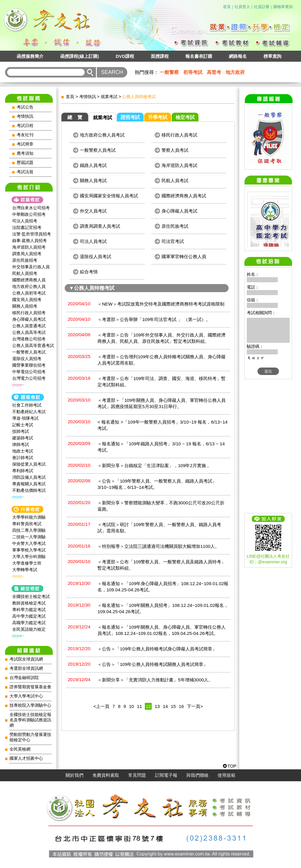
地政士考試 (23, 451)
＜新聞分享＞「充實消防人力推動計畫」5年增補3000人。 (155, 680)
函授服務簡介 (30, 56)
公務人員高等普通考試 (33, 345)
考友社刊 (25, 135)
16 (181, 706)
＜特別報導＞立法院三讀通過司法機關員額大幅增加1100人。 (158, 546)
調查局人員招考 (27, 254)
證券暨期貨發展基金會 (30, 687)
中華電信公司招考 (29, 372)
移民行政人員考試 (179, 135)
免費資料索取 (106, 775)
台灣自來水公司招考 (31, 208)
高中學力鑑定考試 (29, 616)
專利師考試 (23, 471)
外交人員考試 (93, 211)
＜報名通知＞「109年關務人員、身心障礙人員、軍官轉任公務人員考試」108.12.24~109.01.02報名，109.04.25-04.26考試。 (162, 630)
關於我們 (75, 775)
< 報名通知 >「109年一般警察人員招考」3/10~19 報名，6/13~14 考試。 (162, 425)
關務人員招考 (25, 306)
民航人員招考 (25, 273)
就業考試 (109, 97)
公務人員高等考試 (29, 332)
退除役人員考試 (96, 256)
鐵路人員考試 (93, 165)
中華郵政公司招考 (29, 214)
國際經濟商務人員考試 (184, 196)
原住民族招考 (25, 260)
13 (157, 706)
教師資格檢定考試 (29, 603)
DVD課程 (125, 56)
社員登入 (242, 7)
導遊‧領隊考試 (25, 418)
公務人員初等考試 (29, 293)
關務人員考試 (93, 180)
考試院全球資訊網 (26, 659)
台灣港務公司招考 (29, 339)
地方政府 (235, 72)
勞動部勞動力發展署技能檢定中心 (30, 737)
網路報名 (238, 56)
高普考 (214, 72)
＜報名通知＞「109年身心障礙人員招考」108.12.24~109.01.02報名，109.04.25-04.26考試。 (163, 587)
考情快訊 (25, 116)
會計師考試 (23, 458)
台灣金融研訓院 (24, 678)
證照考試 (130, 117)
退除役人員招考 (27, 359)
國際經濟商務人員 (29, 280)
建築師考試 (23, 438)
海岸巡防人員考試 (179, 165)
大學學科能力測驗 (29, 517)
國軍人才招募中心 (26, 758)
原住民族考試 (175, 226)
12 (148, 706)
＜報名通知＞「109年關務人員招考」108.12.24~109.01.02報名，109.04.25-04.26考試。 (163, 608)
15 (173, 706)
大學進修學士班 (27, 563)
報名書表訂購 (199, 56)
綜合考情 (89, 272)
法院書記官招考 (27, 227)
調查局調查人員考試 (100, 226)
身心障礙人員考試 (29, 319)
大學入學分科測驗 (29, 557)
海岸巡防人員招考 (29, 247)
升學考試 (158, 117)
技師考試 (21, 431)
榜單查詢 (272, 56)
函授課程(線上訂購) (80, 56)
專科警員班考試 (27, 524)
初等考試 (193, 72)
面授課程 (160, 56)
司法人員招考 (25, 221)
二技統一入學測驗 (29, 537)
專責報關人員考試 (29, 484)
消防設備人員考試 (29, 477)
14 (165, 706)
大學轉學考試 (25, 570)
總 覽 (75, 117)
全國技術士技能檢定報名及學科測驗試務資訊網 (30, 720)
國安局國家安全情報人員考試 (109, 196)
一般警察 (169, 72)
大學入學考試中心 (26, 696)
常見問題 (137, 775)
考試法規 (25, 172)
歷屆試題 (25, 163)
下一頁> (195, 706)
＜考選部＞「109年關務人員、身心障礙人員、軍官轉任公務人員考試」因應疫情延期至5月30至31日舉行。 (162, 403)
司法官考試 (173, 241)
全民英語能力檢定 (29, 629)
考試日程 (25, 126)
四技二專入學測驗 (29, 530)
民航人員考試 (175, 180)
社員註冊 (262, 7)
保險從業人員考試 (29, 464)
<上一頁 (101, 706)
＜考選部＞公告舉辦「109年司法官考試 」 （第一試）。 (154, 319)
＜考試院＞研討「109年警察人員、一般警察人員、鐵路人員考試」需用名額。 (159, 528)
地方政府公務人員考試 (102, 135)
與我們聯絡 (197, 775)
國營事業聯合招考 (29, 365)
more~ (18, 385)
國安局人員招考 (27, 300)
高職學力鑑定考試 (29, 623)
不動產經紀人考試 (29, 412)
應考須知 (25, 153)
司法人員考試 (93, 241)
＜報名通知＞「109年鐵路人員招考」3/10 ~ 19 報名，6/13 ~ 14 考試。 (161, 447)
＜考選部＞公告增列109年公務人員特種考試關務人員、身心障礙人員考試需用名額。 (162, 360)
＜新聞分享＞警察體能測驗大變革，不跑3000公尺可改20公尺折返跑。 (161, 506)
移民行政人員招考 (29, 313)
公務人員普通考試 (29, 326)
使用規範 (226, 775)
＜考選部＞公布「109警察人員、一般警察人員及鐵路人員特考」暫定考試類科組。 (162, 565)
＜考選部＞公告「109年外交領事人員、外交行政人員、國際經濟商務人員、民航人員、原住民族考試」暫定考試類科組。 (162, 338)
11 (140, 706)
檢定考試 (185, 117)
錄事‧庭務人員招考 (30, 241)
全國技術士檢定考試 (31, 596)
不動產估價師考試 (29, 490)
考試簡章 (25, 144)
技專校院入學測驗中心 (30, 705)
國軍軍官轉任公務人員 (184, 256)
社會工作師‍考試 (27, 405)
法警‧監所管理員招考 (32, 234)
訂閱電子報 (166, 775)
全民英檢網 (20, 749)
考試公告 (25, 107)
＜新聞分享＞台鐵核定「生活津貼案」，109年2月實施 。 (155, 465)
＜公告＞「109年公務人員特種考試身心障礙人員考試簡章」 (157, 649)
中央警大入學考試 (29, 543)
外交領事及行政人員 (31, 267)
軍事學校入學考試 (29, 550)
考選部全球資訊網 (26, 668)
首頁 (227, 7)
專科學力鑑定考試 (29, 610)
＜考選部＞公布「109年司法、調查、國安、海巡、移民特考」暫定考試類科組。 (162, 382)
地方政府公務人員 (29, 286)
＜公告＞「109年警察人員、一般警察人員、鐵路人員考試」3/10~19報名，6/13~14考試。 (157, 484)
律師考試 (21, 444)
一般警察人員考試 (29, 352)
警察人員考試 (175, 150)
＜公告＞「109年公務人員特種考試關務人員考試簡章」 (153, 664)
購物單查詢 (283, 7)
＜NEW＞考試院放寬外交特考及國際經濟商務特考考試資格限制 (161, 304)
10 (132, 706)
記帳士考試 (23, 425)
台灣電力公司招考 (29, 378)
